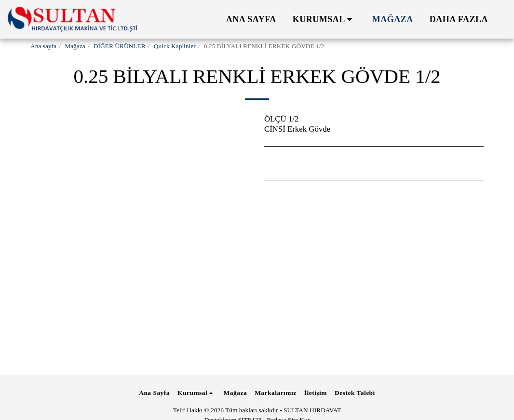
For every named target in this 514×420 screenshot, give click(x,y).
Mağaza (75, 46)
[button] (324, 19)
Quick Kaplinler (175, 46)
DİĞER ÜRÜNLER (120, 46)
